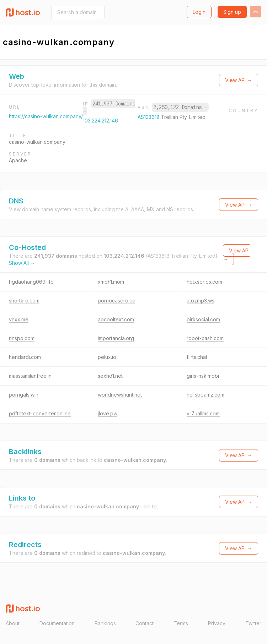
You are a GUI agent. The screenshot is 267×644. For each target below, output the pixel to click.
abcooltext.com (116, 319)
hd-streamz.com (205, 395)
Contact (145, 623)
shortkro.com (24, 301)
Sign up (232, 12)
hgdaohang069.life (31, 282)
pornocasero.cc (116, 301)
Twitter (253, 623)
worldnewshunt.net (120, 395)
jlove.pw (108, 413)
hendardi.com (25, 357)
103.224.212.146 (100, 121)
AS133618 (149, 117)
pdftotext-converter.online (40, 413)
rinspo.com (22, 338)
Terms (181, 623)
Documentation (57, 623)
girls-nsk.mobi (203, 376)
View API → (239, 80)
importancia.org (116, 338)
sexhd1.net (110, 376)
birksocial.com (203, 319)
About (13, 623)
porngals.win (24, 395)
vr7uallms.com (203, 413)
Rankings (105, 623)
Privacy (217, 623)
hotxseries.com (204, 282)
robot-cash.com (205, 338)
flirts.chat (197, 357)
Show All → (22, 263)
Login (199, 12)
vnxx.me (19, 319)
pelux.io (107, 357)
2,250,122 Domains (180, 107)
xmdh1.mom (111, 282)
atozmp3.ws (201, 301)
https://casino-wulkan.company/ (46, 116)
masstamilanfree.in (30, 376)
